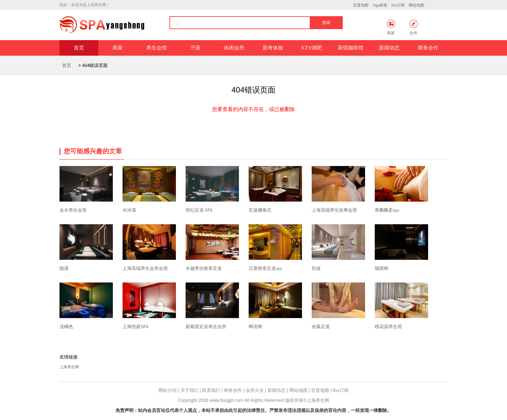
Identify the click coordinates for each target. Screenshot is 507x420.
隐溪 (64, 268)
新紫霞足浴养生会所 (206, 327)
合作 (414, 27)
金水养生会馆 (73, 210)
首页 (79, 48)
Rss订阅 (398, 5)
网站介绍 (167, 390)
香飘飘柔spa (387, 210)
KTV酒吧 (312, 48)
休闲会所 (234, 48)
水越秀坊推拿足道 (204, 268)
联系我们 (211, 390)
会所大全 (255, 390)
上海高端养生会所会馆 (145, 268)
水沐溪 (129, 210)
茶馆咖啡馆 (351, 48)
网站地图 (416, 5)
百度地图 (361, 5)
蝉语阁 (255, 327)
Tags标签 (380, 5)
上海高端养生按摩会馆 (334, 210)
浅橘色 (66, 327)
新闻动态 (389, 48)
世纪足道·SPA (199, 210)
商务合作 (428, 48)
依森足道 (321, 327)
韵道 (316, 268)
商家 (391, 27)
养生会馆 (156, 48)
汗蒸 (195, 48)
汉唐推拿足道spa (265, 268)
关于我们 (189, 390)
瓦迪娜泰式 (260, 210)
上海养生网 (69, 367)
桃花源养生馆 (388, 327)
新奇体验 (273, 48)
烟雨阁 (382, 268)
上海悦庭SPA (135, 327)
